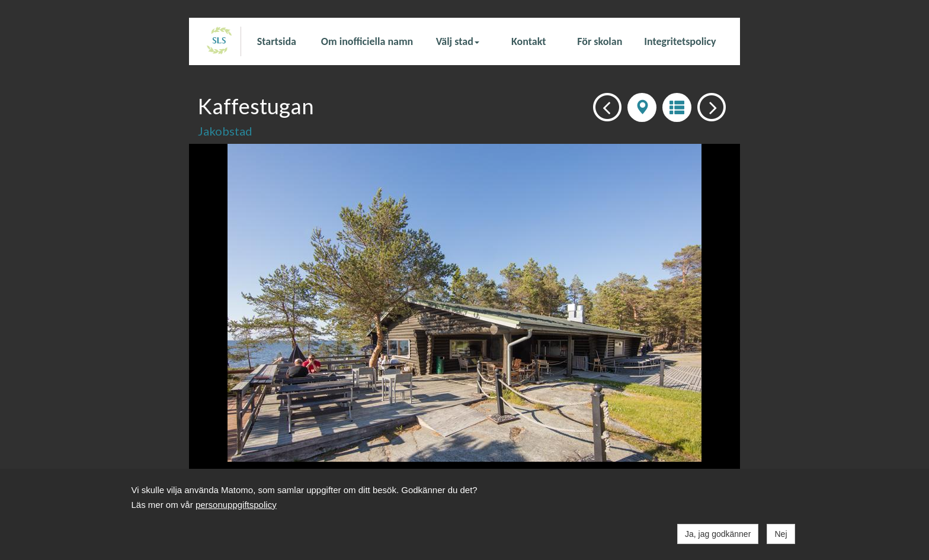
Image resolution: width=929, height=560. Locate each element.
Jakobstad (225, 131)
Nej (781, 534)
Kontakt (528, 41)
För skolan (600, 41)
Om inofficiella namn (367, 41)
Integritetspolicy (680, 41)
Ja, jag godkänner (718, 534)
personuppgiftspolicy (236, 505)
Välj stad (458, 41)
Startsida (277, 41)
